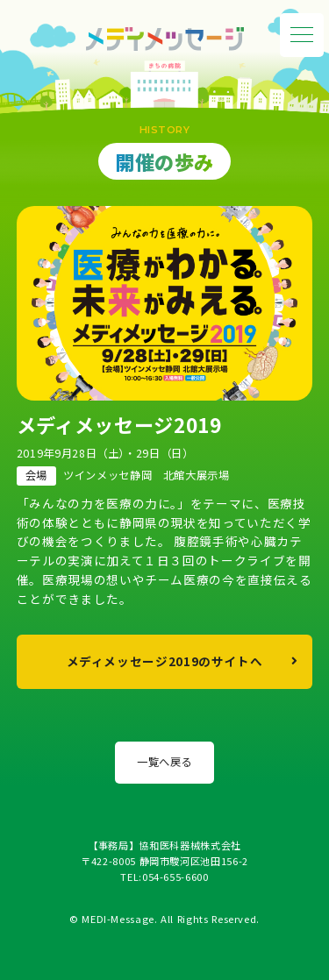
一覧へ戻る (164, 762)
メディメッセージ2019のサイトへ (165, 661)
